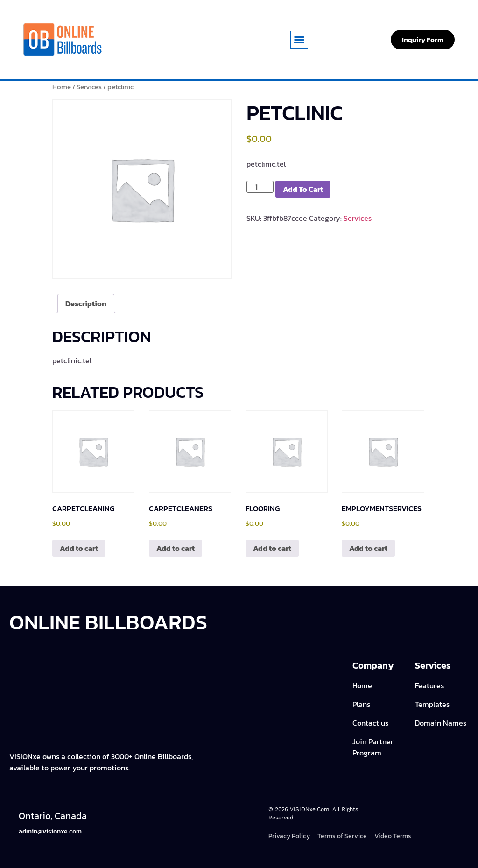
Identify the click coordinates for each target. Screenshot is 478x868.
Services (89, 87)
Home (62, 87)
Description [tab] (86, 303)
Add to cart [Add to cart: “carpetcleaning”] (79, 548)
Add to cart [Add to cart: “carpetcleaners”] (176, 548)
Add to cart (303, 189)
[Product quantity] (260, 187)
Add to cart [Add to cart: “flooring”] (272, 548)
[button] (299, 40)
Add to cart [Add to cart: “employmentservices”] (368, 548)
